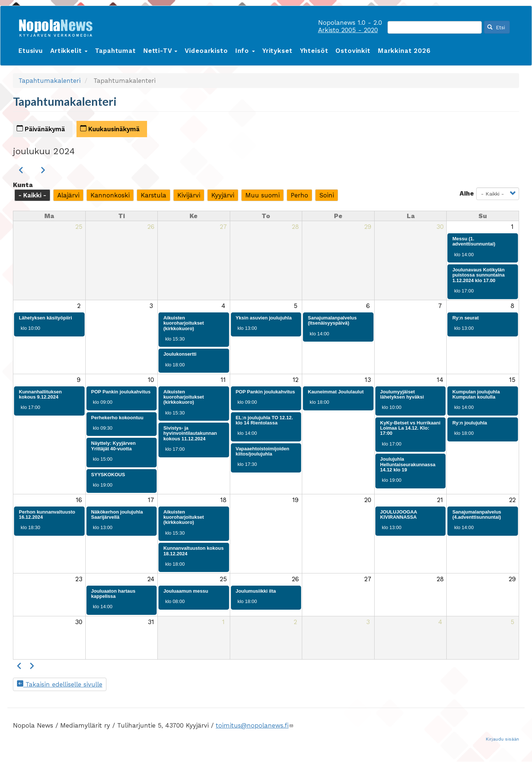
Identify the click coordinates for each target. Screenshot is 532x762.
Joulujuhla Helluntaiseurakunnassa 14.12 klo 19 (408, 464)
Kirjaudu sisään (502, 739)
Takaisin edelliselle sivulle (60, 684)
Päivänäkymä (41, 129)
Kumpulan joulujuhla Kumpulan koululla (476, 394)
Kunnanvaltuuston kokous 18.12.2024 (193, 551)
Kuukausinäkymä (110, 129)
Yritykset (277, 51)
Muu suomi (262, 195)
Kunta (23, 185)
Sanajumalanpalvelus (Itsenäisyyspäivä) (332, 320)
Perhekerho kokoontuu (117, 418)
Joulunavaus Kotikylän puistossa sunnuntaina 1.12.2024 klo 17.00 (478, 275)
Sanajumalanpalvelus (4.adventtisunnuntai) (477, 514)
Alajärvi (68, 195)
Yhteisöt (314, 51)
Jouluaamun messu (186, 591)
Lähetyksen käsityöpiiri (45, 318)
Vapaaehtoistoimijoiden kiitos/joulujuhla (262, 451)
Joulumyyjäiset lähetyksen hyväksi (402, 394)
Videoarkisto (206, 51)
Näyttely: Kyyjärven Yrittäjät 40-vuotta (114, 446)
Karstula (154, 195)
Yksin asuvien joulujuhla (264, 318)
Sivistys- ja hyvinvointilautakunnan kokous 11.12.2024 (190, 433)
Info (245, 51)
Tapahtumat (115, 51)
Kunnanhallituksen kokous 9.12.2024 (40, 394)
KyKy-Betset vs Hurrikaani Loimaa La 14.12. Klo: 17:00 (410, 428)
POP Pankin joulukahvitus (121, 392)
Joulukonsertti (180, 354)
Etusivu (31, 51)
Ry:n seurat (465, 318)
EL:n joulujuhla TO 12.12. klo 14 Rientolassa (264, 420)
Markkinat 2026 (404, 51)
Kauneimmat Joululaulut (336, 392)
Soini (327, 195)
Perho (299, 195)
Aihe (467, 193)
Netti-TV (161, 51)
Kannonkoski (110, 195)
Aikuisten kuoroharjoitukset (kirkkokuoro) (184, 323)
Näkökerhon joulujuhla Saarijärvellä (117, 514)
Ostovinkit (353, 51)
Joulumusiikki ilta (256, 591)
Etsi (496, 27)
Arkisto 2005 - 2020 (348, 30)
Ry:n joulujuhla (470, 423)
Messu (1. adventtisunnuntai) (474, 241)
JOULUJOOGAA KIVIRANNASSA (399, 514)
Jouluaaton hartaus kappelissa (113, 594)
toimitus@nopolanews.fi (255, 725)
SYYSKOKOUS (108, 475)
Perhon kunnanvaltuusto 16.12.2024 (47, 514)
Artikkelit (69, 51)
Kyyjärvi (223, 195)
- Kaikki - (32, 195)
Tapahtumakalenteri (50, 81)
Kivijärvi (189, 195)
